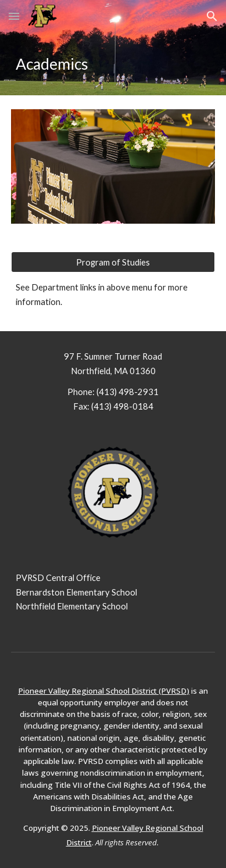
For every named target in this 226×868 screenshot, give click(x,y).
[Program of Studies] (113, 262)
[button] (14, 16)
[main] (113, 64)
